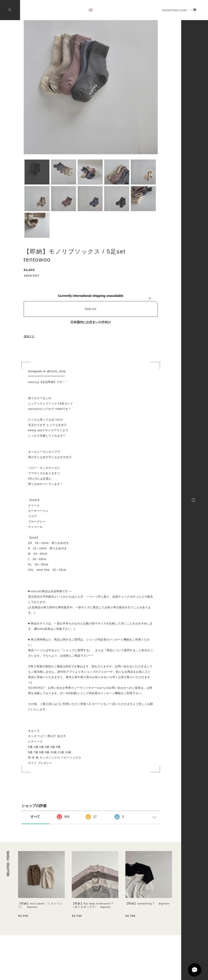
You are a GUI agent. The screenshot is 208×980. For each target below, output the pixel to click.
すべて (35, 817)
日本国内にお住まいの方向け (91, 322)
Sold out (90, 309)
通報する (29, 336)
